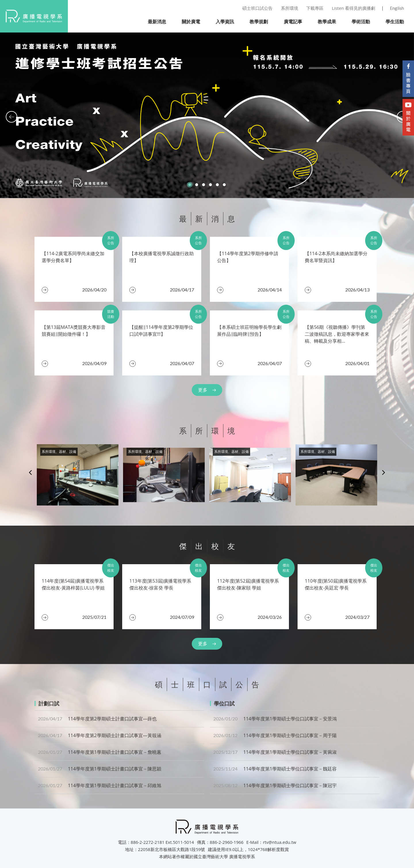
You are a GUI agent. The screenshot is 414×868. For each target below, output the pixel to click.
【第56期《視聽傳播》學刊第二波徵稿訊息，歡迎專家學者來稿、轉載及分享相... (337, 334)
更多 (203, 390)
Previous (30, 472)
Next (384, 472)
